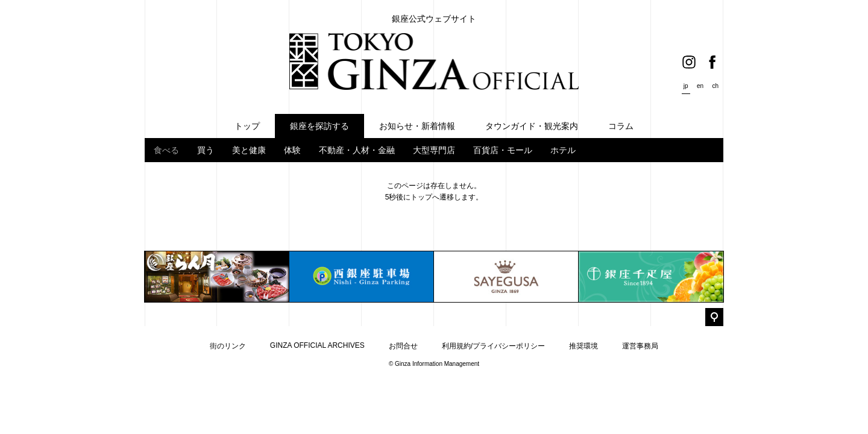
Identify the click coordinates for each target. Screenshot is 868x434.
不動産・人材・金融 (357, 150)
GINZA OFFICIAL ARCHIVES (317, 345)
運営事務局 (640, 346)
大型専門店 (434, 150)
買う (206, 150)
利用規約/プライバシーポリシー (493, 346)
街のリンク (228, 346)
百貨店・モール (503, 150)
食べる (166, 150)
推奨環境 (583, 346)
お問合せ (403, 346)
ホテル (563, 150)
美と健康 (249, 150)
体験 (292, 150)
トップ (421, 197)
